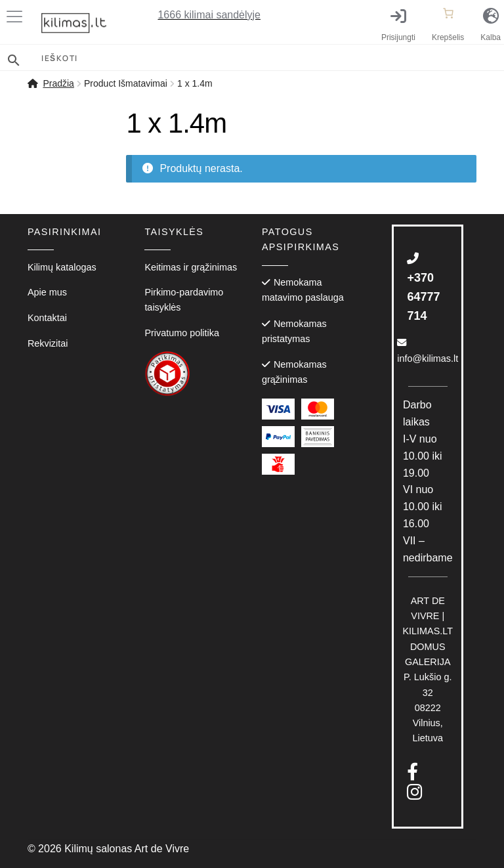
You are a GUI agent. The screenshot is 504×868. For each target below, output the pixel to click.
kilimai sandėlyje (209, 15)
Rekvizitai (48, 343)
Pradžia (58, 83)
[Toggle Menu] (17, 17)
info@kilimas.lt (428, 351)
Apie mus (47, 292)
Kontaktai (47, 318)
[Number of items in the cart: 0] (448, 13)
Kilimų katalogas (62, 267)
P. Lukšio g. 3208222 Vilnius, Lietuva (428, 670)
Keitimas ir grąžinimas (191, 267)
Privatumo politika (182, 333)
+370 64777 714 (423, 287)
